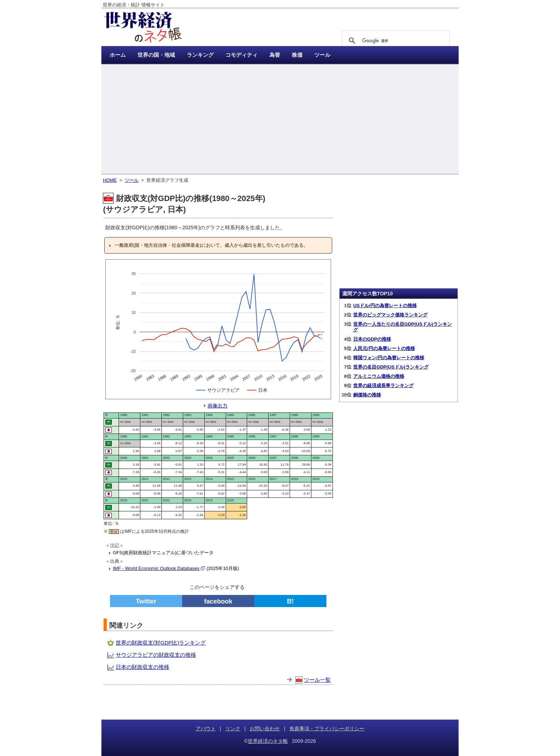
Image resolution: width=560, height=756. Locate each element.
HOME (110, 180)
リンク (233, 729)
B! (291, 601)
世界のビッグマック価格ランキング (390, 315)
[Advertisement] (280, 120)
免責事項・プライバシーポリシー (327, 729)
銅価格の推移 (367, 395)
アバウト (206, 729)
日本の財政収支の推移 (142, 667)
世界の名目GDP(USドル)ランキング (391, 367)
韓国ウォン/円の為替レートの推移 (389, 358)
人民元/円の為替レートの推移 (384, 348)
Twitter (146, 601)
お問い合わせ (265, 729)
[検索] (395, 41)
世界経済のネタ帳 (268, 741)
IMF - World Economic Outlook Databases (156, 568)
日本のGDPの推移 (372, 339)
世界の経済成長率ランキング (383, 385)
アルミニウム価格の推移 (379, 376)
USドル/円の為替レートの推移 (385, 306)
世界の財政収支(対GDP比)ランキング (161, 643)
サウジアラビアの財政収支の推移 (156, 655)
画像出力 (217, 406)
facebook (218, 601)
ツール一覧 (317, 680)
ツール (132, 180)
